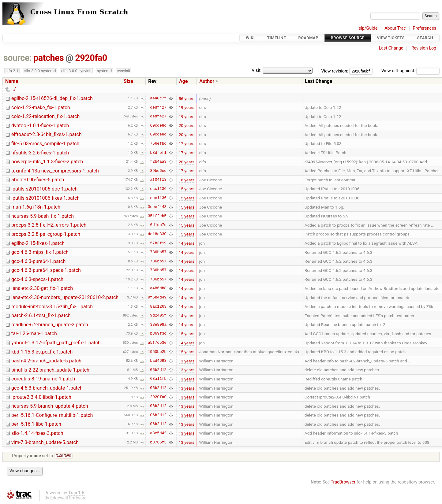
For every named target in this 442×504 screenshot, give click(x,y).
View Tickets (391, 38)
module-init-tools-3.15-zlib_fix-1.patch (52, 307)
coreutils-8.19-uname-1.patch (43, 379)
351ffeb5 (157, 216)
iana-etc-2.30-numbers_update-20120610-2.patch (65, 297)
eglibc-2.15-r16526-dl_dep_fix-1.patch (52, 98)
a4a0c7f (158, 98)
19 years (187, 107)
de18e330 (157, 234)
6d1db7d (158, 225)
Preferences (424, 28)
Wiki (250, 38)
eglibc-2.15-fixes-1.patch (38, 243)
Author (207, 81)
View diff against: (410, 71)
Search (425, 38)
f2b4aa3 (158, 162)
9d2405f (158, 316)
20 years (187, 125)
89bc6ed (158, 171)
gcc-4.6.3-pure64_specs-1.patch (46, 270)
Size (128, 81)
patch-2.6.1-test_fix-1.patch (41, 315)
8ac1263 (158, 306)
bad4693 (158, 361)
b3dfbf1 (158, 153)
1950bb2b (157, 352)
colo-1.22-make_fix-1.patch (41, 107)
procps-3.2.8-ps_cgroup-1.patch (46, 234)
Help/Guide (366, 28)
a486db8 (158, 288)
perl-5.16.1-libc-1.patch (36, 424)
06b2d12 (158, 370)
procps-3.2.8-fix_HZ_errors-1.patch (49, 225)
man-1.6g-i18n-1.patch (36, 207)
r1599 (348, 162)
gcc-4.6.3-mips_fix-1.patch (40, 252)
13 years (187, 361)
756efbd (158, 143)
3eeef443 (157, 207)
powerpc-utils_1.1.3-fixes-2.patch (47, 162)
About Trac (395, 28)
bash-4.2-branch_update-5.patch (46, 361)
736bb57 (158, 252)
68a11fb (158, 379)
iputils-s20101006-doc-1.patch (44, 189)
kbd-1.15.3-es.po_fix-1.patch (42, 352)
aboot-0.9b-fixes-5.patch (38, 180)
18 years (187, 180)
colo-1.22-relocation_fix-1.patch (45, 116)
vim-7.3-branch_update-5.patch (45, 442)
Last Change (391, 48)
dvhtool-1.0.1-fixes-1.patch (40, 126)
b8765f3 (158, 442)
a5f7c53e (157, 343)
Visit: (257, 70)
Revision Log (424, 48)
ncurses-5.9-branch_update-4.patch (50, 406)
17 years (187, 143)
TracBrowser (343, 483)
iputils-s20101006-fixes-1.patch (45, 198)
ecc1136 (158, 189)
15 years (187, 189)
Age (184, 81)
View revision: (335, 71)
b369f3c (158, 334)
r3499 (310, 162)
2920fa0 (91, 58)
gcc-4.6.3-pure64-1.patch (38, 261)
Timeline (277, 38)
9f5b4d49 (157, 298)
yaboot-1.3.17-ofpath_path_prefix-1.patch (56, 343)
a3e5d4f (158, 433)
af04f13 (158, 180)
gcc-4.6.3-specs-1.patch (37, 279)
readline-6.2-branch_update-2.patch (50, 325)
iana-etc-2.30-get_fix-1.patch (42, 288)
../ (14, 89)
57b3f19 (158, 243)
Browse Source (348, 38)
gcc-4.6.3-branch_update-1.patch (47, 388)
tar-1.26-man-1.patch (34, 334)
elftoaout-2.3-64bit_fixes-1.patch (47, 134)
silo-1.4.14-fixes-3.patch (37, 433)
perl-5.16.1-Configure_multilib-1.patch (52, 415)
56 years (187, 98)
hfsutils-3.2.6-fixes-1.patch (40, 153)
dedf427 (158, 107)
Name (12, 81)
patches (49, 58)
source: (18, 58)
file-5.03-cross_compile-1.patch (45, 144)
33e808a (158, 324)
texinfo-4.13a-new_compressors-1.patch (55, 171)
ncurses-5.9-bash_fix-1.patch (43, 216)
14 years (187, 243)
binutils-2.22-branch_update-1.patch (50, 370)
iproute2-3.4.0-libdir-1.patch (41, 397)
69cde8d (158, 125)
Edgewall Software (68, 499)
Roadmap (308, 38)
